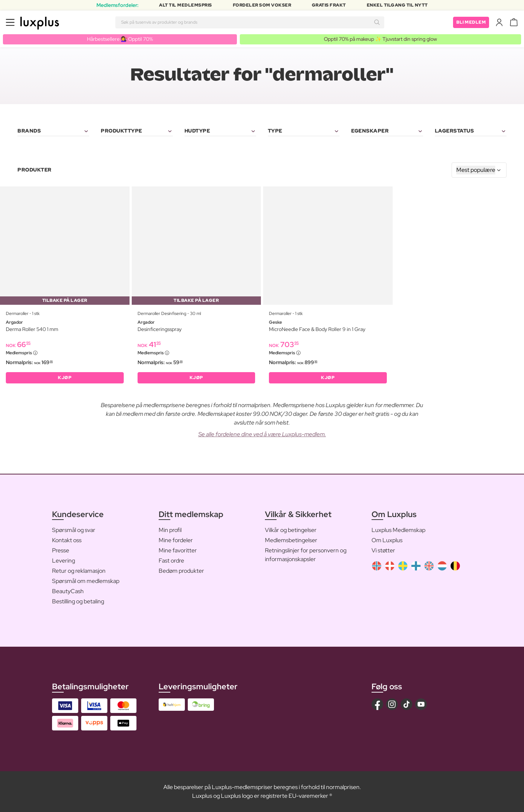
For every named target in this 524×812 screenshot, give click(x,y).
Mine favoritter (178, 550)
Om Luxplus (387, 540)
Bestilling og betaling (78, 601)
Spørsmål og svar (74, 530)
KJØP (65, 378)
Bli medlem (471, 22)
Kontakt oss (67, 540)
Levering (63, 561)
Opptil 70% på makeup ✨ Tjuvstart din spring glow (380, 39)
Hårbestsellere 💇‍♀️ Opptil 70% (120, 39)
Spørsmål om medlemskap (86, 581)
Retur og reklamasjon (79, 571)
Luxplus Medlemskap (398, 530)
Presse (61, 550)
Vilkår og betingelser (291, 530)
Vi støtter (383, 550)
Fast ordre (171, 561)
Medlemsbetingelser (291, 540)
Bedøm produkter (181, 571)
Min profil (170, 530)
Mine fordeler (176, 540)
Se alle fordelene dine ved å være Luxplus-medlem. (262, 434)
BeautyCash (68, 591)
